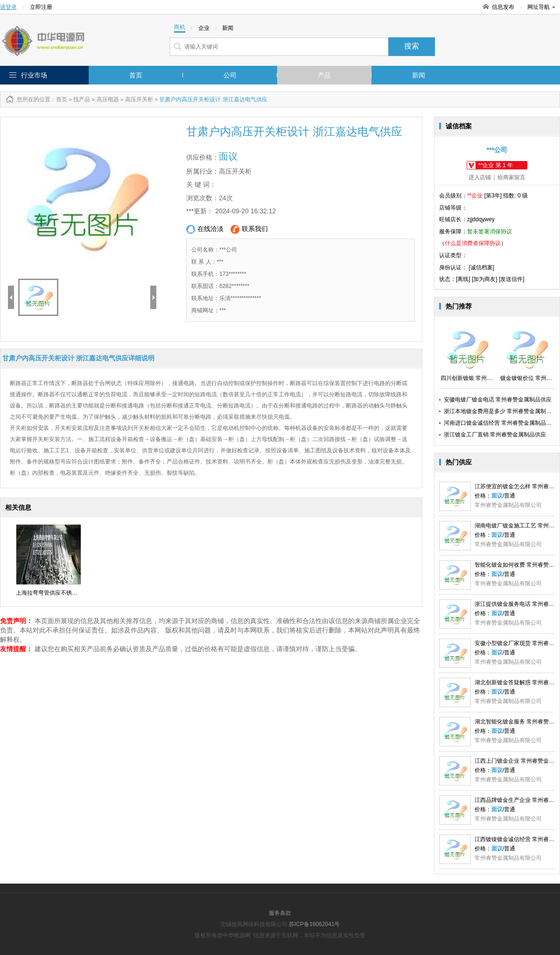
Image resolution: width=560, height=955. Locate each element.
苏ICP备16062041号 (314, 924)
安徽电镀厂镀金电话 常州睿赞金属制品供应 (498, 400)
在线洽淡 (205, 229)
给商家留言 (511, 177)
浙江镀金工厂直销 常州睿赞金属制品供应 (495, 435)
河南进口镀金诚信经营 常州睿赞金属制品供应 (500, 423)
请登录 (8, 7)
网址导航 (541, 7)
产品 (324, 75)
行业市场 (34, 75)
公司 (230, 75)
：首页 (59, 99)
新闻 (419, 75)
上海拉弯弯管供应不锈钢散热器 (55, 593)
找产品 (82, 99)
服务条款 (280, 913)
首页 (136, 75)
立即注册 (41, 7)
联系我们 (249, 229)
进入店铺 (480, 177)
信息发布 (503, 7)
